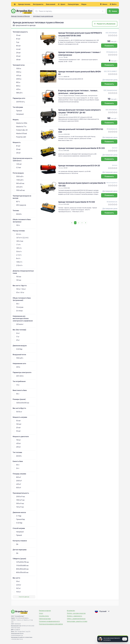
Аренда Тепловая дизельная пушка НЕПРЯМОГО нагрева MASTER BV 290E (80, 34)
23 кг (16, 340)
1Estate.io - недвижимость (74, 616)
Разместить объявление (106, 24)
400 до (17, 75)
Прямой (17, 111)
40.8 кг (17, 585)
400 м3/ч (18, 187)
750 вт (17, 440)
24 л (16, 468)
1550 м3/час (19, 190)
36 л (16, 304)
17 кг (16, 337)
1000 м (17, 68)
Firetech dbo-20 (20, 130)
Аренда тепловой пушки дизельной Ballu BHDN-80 (80, 73)
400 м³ (17, 484)
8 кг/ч (17, 258)
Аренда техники (24, 4)
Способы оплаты (44, 616)
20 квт (17, 56)
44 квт (17, 49)
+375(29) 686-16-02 (17, 639)
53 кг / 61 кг (18, 292)
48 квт (17, 60)
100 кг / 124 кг (19, 289)
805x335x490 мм (21, 572)
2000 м (17, 79)
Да (15, 544)
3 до (16, 42)
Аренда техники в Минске (20, 16)
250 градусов (19, 205)
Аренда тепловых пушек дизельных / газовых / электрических (80, 54)
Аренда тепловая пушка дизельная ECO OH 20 (79, 166)
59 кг (16, 581)
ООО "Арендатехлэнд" (110, 90)
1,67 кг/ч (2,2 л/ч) (21, 238)
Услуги (41, 613)
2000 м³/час (19, 497)
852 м (16, 82)
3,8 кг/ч (17, 251)
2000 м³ (17, 481)
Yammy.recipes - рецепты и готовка (77, 621)
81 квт (17, 39)
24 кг (16, 333)
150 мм (17, 277)
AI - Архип (62, 4)
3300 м (17, 72)
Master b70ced (20, 133)
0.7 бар (17, 516)
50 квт (17, 421)
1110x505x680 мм (21, 565)
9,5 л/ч (17, 234)
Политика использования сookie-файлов (51, 624)
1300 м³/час (19, 500)
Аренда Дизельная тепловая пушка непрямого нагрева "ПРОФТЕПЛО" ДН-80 (80, 111)
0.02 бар (18, 523)
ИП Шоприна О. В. (112, 129)
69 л (16, 465)
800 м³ (17, 477)
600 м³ (17, 488)
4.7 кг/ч (17, 255)
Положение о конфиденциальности (49, 621)
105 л (16, 225)
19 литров (18, 307)
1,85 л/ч (17, 248)
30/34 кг (17, 412)
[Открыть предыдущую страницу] (72, 223)
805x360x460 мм (21, 569)
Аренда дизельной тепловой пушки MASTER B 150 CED (81, 131)
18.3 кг (17, 588)
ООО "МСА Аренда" (111, 33)
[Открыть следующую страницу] (86, 223)
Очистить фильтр (24, 597)
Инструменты (38, 4)
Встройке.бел (71, 611)
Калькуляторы (73, 4)
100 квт (17, 424)
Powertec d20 (19, 137)
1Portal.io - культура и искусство (76, 613)
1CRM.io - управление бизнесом (76, 619)
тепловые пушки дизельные (43, 16)
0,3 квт (17, 167)
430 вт (17, 443)
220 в (16, 367)
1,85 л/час (18, 241)
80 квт (17, 46)
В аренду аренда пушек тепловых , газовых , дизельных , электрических (78, 92)
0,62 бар (18, 349)
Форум (84, 4)
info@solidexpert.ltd (17, 635)
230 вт (17, 447)
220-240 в (18, 376)
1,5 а (16, 385)
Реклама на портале (45, 611)
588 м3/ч (18, 93)
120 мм (17, 280)
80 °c (16, 202)
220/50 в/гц (19, 102)
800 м (17, 86)
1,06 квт (17, 164)
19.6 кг (17, 592)
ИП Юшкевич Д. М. (112, 52)
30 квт (17, 35)
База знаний (51, 4)
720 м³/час (18, 507)
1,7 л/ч (17, 245)
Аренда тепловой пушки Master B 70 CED (77, 202)
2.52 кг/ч (18, 265)
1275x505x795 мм (21, 562)
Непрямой (18, 114)
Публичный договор (45, 619)
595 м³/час (18, 503)
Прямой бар (19, 519)
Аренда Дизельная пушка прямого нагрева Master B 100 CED (82, 184)
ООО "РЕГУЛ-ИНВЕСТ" (111, 71)
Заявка (114, 11)
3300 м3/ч (18, 176)
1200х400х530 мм (21, 403)
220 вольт (18, 324)
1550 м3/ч (18, 358)
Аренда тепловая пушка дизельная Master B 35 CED (82, 148)
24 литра (18, 311)
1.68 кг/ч (17, 262)
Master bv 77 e (19, 127)
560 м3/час (19, 183)
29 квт (17, 53)
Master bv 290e (20, 123)
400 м (17, 89)
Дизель (17, 214)
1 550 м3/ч (18, 180)
